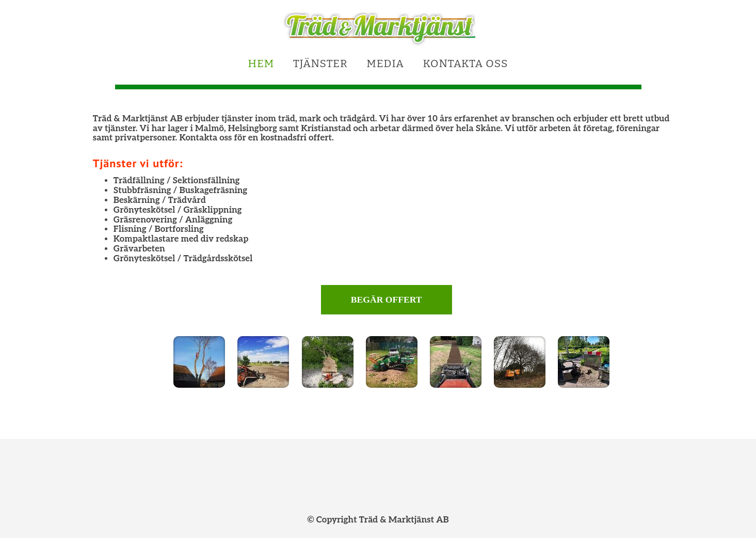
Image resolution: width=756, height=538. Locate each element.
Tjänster (320, 64)
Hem (261, 64)
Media (385, 64)
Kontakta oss (465, 64)
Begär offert (387, 299)
